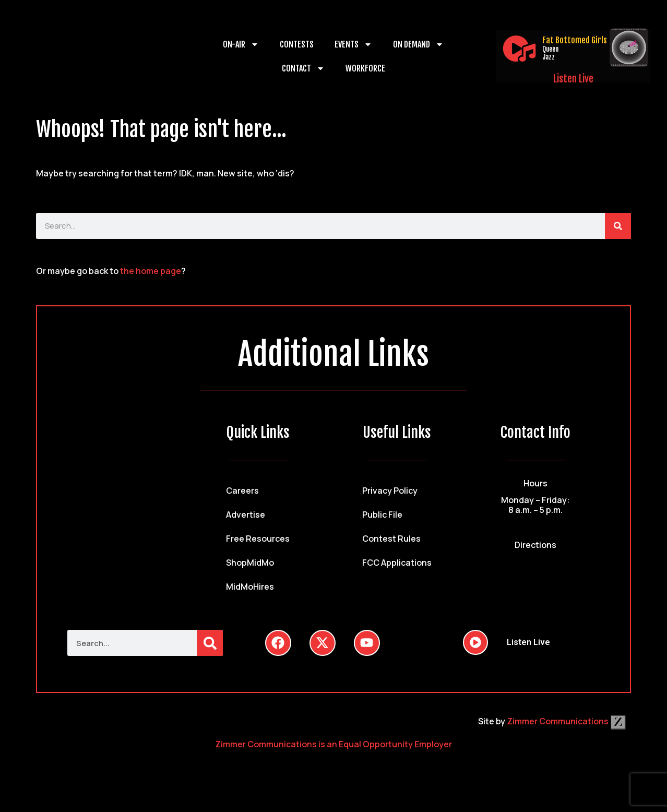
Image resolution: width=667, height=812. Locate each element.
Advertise (246, 515)
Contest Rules (391, 539)
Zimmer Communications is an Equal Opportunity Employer (333, 744)
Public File (382, 515)
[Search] (618, 226)
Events (353, 44)
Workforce (365, 68)
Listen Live (573, 79)
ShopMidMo (250, 563)
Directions (535, 545)
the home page (151, 271)
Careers (242, 491)
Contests (297, 44)
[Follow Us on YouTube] (367, 643)
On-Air (241, 44)
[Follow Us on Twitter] (323, 643)
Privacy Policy (390, 491)
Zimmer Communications (566, 721)
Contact (303, 68)
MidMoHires (250, 587)
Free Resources (258, 539)
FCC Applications (397, 563)
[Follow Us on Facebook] (278, 643)
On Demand (418, 44)
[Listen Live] (519, 49)
